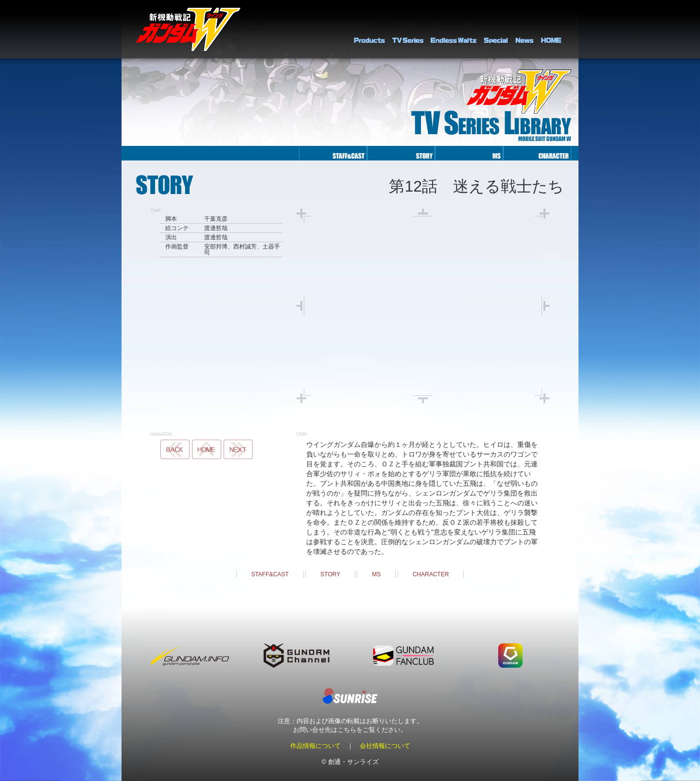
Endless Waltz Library (454, 29)
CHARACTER (431, 574)
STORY (330, 574)
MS (376, 574)
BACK (175, 449)
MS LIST (207, 449)
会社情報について (385, 746)
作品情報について (315, 746)
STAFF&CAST (270, 574)
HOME (551, 29)
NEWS (525, 29)
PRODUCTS (369, 29)
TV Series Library (408, 29)
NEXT (238, 449)
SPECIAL (496, 29)
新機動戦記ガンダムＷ (188, 29)
